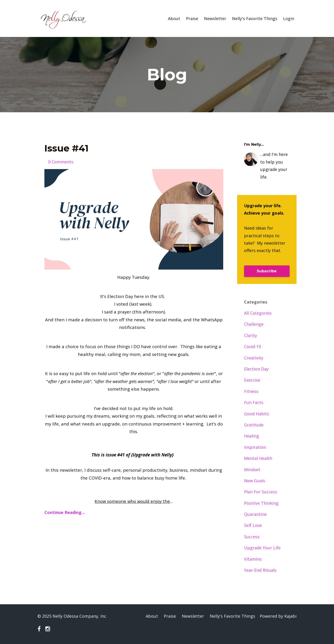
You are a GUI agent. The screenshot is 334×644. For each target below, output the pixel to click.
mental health (258, 458)
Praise (192, 18)
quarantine (255, 514)
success (252, 537)
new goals (255, 481)
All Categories (258, 313)
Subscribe (267, 271)
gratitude (254, 425)
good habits (257, 414)
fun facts (254, 402)
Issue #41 (66, 148)
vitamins (253, 559)
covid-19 (252, 346)
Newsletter (215, 18)
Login (289, 18)
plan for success (261, 492)
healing (252, 436)
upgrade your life (262, 548)
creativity (254, 358)
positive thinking (261, 503)
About (174, 18)
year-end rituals (260, 570)
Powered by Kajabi (278, 616)
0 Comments (61, 162)
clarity (250, 335)
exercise (252, 380)
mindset (252, 470)
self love (253, 525)
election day (256, 369)
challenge (254, 324)
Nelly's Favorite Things (255, 18)
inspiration (255, 447)
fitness (251, 391)
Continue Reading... (65, 512)
